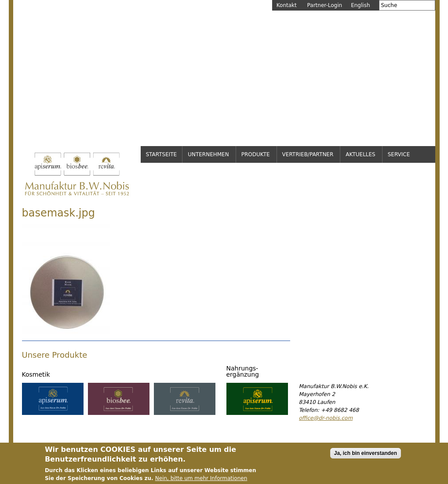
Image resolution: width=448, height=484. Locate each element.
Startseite (162, 154)
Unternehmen (208, 154)
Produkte (256, 154)
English (360, 5)
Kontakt (287, 5)
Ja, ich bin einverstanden (366, 456)
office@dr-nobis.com (326, 418)
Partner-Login (325, 5)
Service (399, 154)
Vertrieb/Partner (308, 154)
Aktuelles (360, 154)
